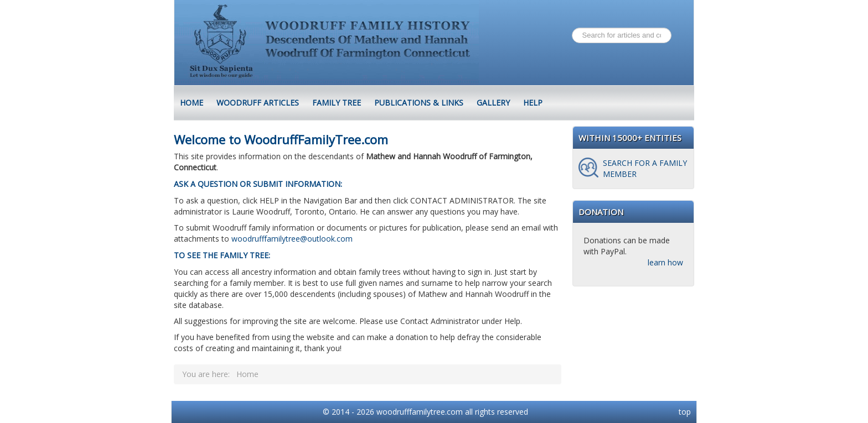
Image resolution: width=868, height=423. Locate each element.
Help (533, 103)
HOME (192, 103)
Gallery (493, 103)
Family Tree (337, 103)
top (685, 412)
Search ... (572, 28)
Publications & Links (419, 103)
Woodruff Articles (258, 103)
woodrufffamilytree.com (420, 412)
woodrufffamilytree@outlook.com (292, 239)
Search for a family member (645, 168)
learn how (665, 262)
